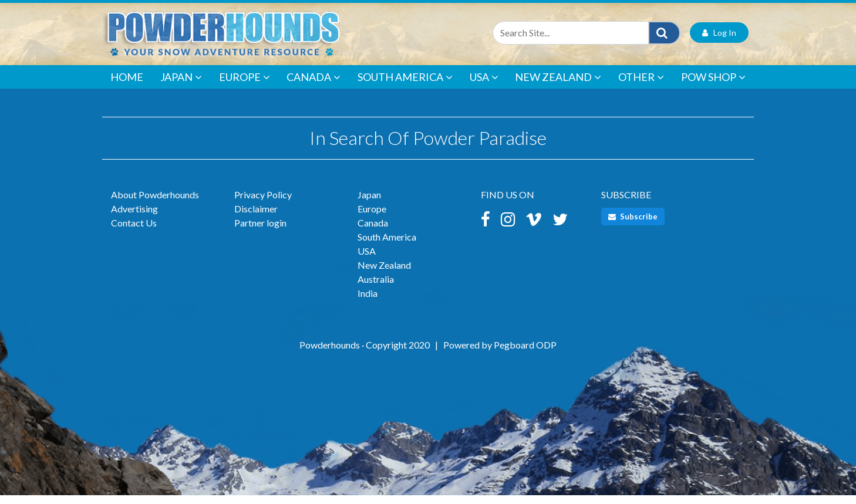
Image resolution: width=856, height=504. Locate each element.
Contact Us (134, 231)
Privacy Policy (263, 203)
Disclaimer (256, 217)
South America (405, 86)
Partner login (260, 231)
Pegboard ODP (525, 354)
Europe (245, 86)
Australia (376, 288)
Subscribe (633, 225)
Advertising (134, 217)
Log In (719, 41)
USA (484, 86)
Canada (314, 86)
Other (641, 86)
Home (127, 86)
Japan (181, 86)
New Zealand (558, 86)
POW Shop (713, 86)
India (368, 302)
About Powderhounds (155, 203)
